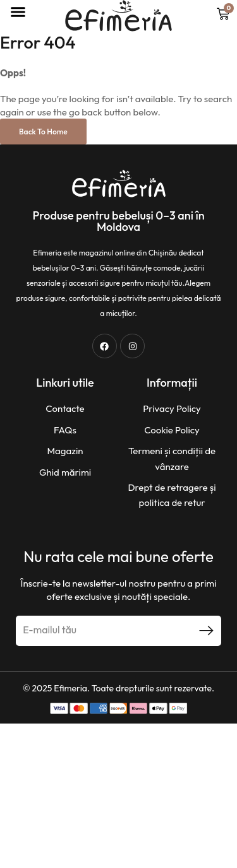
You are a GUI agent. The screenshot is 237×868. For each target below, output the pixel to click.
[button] (18, 12)
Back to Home (43, 132)
